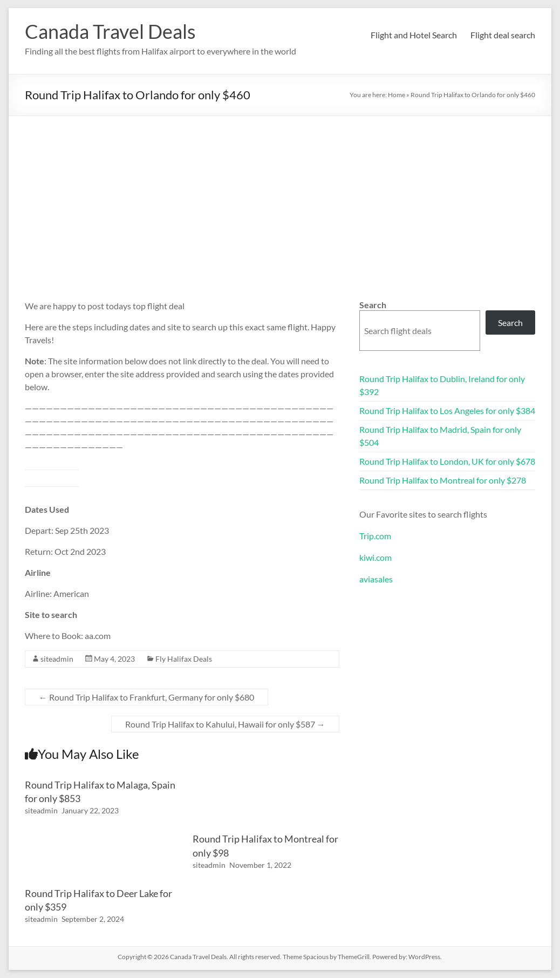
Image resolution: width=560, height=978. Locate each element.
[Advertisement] (280, 197)
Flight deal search (503, 35)
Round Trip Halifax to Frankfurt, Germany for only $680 (146, 697)
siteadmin (57, 659)
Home (397, 95)
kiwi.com (375, 557)
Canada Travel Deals (110, 31)
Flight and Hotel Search (414, 35)
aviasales (376, 579)
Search (373, 305)
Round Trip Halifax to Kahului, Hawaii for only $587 (225, 724)
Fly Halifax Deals (184, 659)
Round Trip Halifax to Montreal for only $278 (443, 480)
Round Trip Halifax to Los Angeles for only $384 (447, 410)
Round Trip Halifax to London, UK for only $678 (447, 461)
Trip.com (375, 536)
